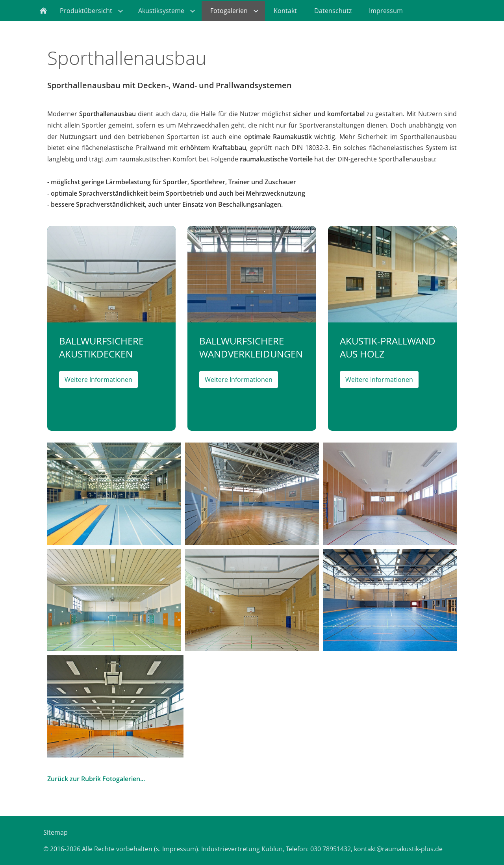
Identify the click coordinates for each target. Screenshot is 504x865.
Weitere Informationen (98, 380)
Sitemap (56, 832)
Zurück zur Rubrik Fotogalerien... (96, 779)
